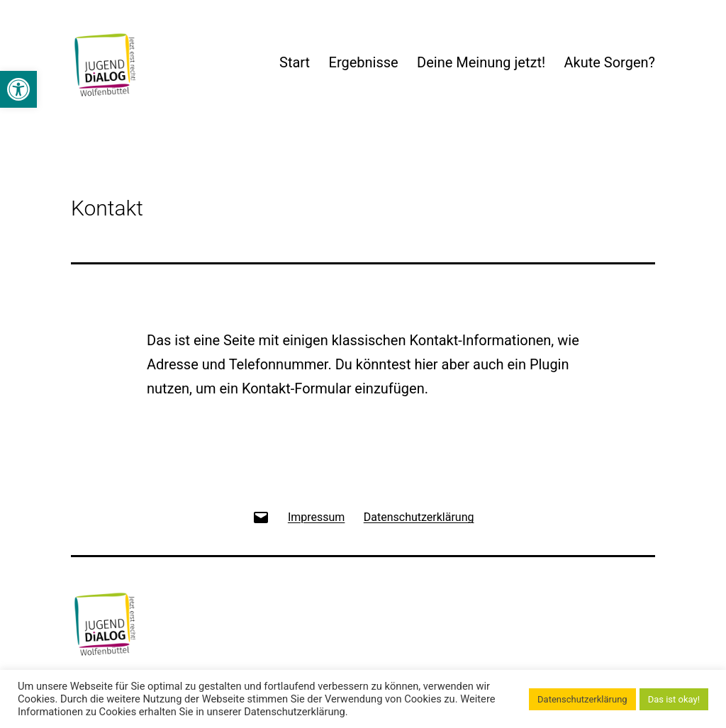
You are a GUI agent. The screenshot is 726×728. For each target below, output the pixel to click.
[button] (18, 89)
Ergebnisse (364, 62)
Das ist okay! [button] (674, 699)
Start (295, 62)
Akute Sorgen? (609, 62)
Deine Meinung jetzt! (481, 62)
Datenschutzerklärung (582, 699)
